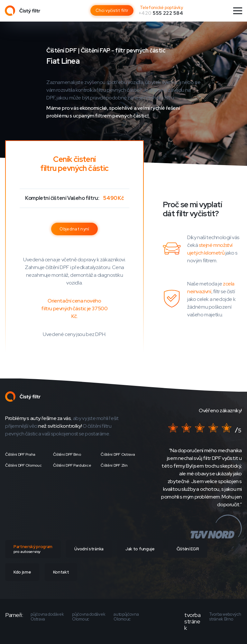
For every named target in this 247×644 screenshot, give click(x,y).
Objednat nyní (74, 229)
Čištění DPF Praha (20, 454)
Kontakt (61, 572)
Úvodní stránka (89, 549)
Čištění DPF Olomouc (23, 465)
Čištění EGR (188, 549)
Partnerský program (33, 549)
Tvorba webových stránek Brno (225, 617)
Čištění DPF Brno (67, 454)
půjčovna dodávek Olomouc (89, 617)
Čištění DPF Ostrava (118, 454)
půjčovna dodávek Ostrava (47, 617)
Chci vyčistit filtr (112, 10)
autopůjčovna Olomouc (126, 617)
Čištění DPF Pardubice (72, 465)
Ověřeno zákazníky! (220, 411)
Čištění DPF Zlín (114, 465)
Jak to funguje (140, 549)
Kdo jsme (22, 572)
